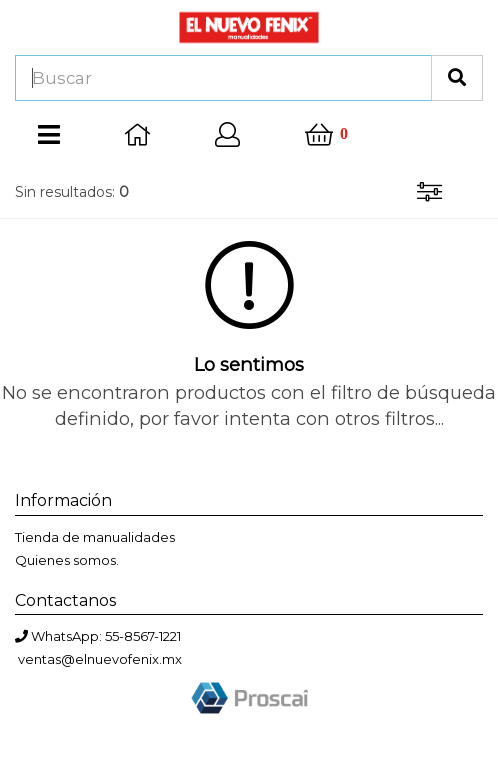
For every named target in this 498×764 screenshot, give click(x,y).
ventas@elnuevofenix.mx (100, 659)
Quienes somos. (67, 560)
